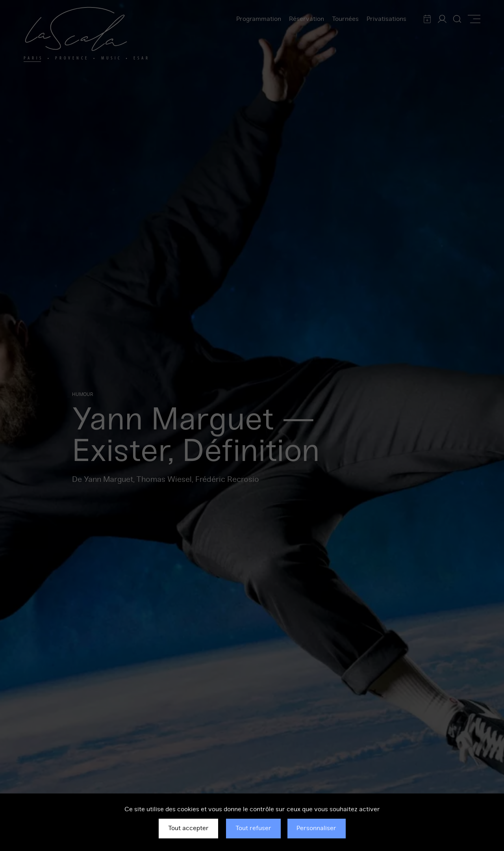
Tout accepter (188, 828)
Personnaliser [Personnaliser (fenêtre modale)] (316, 828)
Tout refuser (253, 828)
